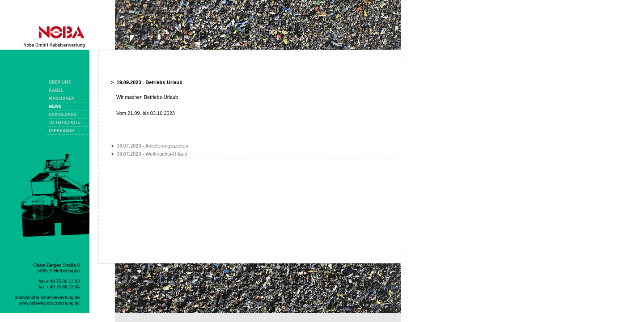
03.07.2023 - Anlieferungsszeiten (153, 146)
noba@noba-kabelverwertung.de (47, 298)
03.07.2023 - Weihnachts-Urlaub (152, 154)
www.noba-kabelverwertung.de (49, 303)
